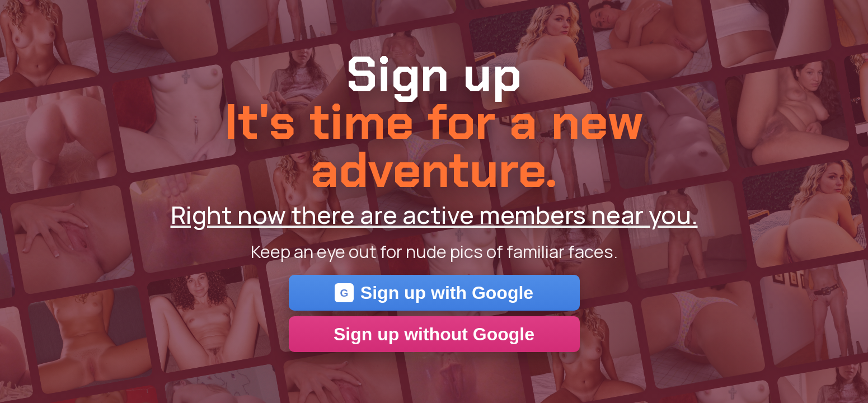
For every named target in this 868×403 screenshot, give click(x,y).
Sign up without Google (434, 334)
